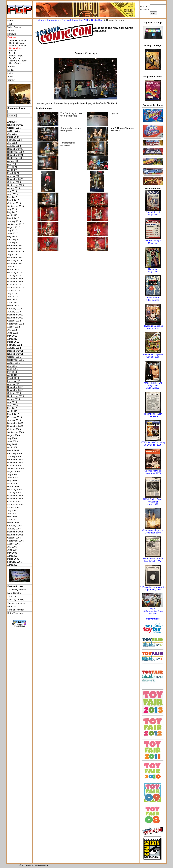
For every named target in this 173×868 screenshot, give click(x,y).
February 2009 (14, 453)
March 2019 (13, 200)
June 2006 (12, 550)
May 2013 (12, 300)
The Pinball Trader (153, 414)
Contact (11, 80)
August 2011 (13, 363)
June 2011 (12, 369)
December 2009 (15, 423)
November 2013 (15, 282)
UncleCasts (15, 63)
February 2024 (14, 140)
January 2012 (14, 348)
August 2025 (13, 131)
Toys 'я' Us (14, 58)
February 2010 (14, 417)
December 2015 (15, 257)
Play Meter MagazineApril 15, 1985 (153, 356)
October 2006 (14, 538)
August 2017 (13, 227)
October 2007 (14, 502)
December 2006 (15, 532)
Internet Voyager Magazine (153, 242)
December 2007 (15, 496)
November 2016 (15, 248)
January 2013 (14, 312)
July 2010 (12, 402)
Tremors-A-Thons (18, 61)
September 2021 (15, 158)
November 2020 (15, 179)
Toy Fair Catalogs (18, 41)
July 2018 (12, 209)
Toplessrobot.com (16, 603)
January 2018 (14, 221)
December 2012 (15, 315)
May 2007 (12, 517)
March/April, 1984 (153, 561)
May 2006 (12, 553)
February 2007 (14, 526)
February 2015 (14, 260)
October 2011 (14, 357)
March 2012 (13, 342)
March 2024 (13, 137)
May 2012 (12, 336)
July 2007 (12, 511)
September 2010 (15, 396)
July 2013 (12, 294)
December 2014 (15, 263)
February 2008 (14, 490)
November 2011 (15, 354)
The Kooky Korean (17, 590)
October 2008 (14, 465)
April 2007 (12, 520)
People (13, 53)
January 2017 (14, 242)
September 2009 (15, 432)
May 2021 (12, 167)
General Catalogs (18, 46)
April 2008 (12, 483)
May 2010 (12, 408)
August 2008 (13, 471)
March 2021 (13, 173)
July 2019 (12, 191)
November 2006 (15, 535)
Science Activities (153, 471)
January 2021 (14, 176)
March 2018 (13, 218)
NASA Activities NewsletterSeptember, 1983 (153, 588)
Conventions (53, 20)
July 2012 (12, 330)
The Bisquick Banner (153, 559)
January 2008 (14, 493)
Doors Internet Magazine (153, 213)
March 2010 (13, 414)
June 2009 (12, 441)
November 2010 (15, 390)
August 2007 (13, 508)
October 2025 (14, 128)
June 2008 (12, 477)
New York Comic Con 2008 (75, 20)
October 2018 (14, 203)
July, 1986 (153, 416)
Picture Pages (16, 56)
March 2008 (13, 486)
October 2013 (14, 285)
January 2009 (14, 456)
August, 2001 (153, 388)
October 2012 (14, 321)
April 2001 (12, 565)
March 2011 (13, 378)
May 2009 (12, 444)
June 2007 (12, 514)
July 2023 (12, 143)
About (10, 77)
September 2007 (15, 505)
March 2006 (13, 559)
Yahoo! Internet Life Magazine (153, 384)
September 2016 (15, 251)
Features (40, 20)
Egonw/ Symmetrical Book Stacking (153, 611)
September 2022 (15, 152)
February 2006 (14, 562)
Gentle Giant (97, 20)
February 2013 (14, 309)
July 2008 (12, 474)
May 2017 (12, 236)
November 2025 (15, 125)
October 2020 (14, 182)
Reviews (12, 34)
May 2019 (12, 197)
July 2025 (12, 134)
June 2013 (12, 297)
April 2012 (12, 339)
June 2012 (12, 333)
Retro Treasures (15, 613)
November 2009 (15, 426)
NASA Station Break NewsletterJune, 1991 (153, 502)
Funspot (13, 51)
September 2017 (15, 224)
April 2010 (12, 411)
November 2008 (15, 462)
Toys (10, 24)
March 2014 (13, 269)
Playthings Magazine (153, 326)
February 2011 (14, 381)
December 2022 (15, 149)
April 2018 (12, 215)
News (10, 21)
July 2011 (12, 366)
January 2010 (14, 420)
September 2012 (15, 324)
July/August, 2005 (153, 445)
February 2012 (14, 345)
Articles (11, 67)
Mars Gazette (14, 593)
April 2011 (12, 375)
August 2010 (13, 399)
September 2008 (15, 468)
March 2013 (13, 306)
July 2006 (12, 547)
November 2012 (15, 318)
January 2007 (14, 529)
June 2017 (12, 233)
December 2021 (15, 155)
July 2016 (12, 254)
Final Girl (12, 606)
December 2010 (15, 387)
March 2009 (13, 450)
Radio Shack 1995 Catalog (153, 299)
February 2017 (14, 239)
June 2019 (12, 194)
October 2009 (14, 429)
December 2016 (15, 245)
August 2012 (13, 327)
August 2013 (13, 291)
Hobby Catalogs (17, 43)
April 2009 (12, 447)
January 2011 (14, 384)
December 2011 (15, 351)
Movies (11, 31)
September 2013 (15, 288)
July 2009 (12, 438)
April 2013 (12, 303)
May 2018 (12, 212)
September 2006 (15, 541)
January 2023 (14, 146)
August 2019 (13, 188)
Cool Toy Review (16, 600)
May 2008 (12, 480)
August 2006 (13, 544)
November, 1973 (153, 473)
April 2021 (12, 170)
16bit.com (12, 596)
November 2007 (15, 499)
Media (10, 70)
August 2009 (13, 435)
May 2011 (12, 372)
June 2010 (12, 405)
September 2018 (15, 206)
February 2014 (14, 273)
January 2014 (14, 276)
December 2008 (15, 459)
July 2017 (12, 230)
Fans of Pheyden (16, 610)
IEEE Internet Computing (153, 442)
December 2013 (15, 279)
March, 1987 (153, 328)
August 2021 (13, 161)
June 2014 (12, 266)
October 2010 (14, 393)
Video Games (14, 27)
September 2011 (15, 360)
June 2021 (12, 164)
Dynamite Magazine (153, 270)
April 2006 (12, 556)
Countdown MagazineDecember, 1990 (153, 531)
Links (10, 73)
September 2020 (15, 185)
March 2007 (13, 523)
